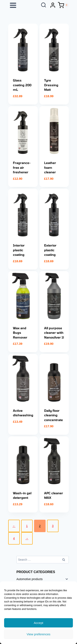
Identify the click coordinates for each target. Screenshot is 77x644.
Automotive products (30, 579)
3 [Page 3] (53, 526)
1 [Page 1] (27, 526)
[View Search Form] (44, 5)
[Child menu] (66, 579)
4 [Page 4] (14, 538)
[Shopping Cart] (63, 5)
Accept (39, 623)
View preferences (39, 634)
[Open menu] (13, 5)
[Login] (53, 5)
